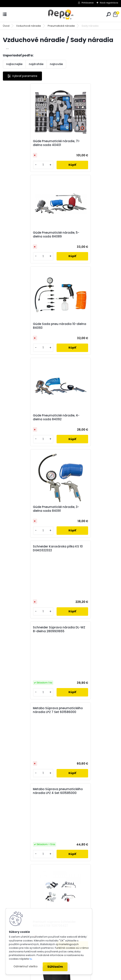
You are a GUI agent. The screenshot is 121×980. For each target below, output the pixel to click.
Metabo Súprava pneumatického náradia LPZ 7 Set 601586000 (87, 368)
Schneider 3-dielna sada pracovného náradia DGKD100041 (83, 540)
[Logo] (61, 14)
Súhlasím (55, 967)
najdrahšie (36, 64)
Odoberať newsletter (28, 770)
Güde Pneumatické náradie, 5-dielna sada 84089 (88, 143)
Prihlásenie (88, 3)
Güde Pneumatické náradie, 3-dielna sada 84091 (30, 326)
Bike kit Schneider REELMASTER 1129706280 (30, 590)
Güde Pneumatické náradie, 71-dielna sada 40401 (31, 143)
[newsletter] (104, 781)
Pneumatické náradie (61, 26)
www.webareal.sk (76, 976)
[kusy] (16, 165)
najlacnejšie (14, 64)
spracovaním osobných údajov (59, 790)
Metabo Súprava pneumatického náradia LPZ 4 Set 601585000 (30, 448)
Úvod (6, 26)
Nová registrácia (109, 3)
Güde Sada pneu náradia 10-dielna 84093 (29, 235)
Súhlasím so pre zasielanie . (69, 790)
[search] (109, 14)
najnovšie (56, 64)
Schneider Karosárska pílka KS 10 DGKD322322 (88, 274)
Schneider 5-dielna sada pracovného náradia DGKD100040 (55, 683)
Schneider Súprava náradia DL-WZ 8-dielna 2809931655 (31, 366)
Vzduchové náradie (29, 26)
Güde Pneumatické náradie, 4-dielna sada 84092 (88, 235)
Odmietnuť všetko (25, 966)
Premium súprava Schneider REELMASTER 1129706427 (86, 498)
